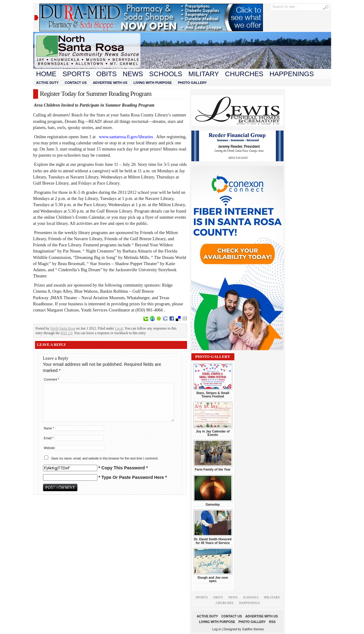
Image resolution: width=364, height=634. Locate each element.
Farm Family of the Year (213, 470)
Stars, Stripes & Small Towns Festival (213, 395)
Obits (107, 74)
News (133, 74)
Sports (76, 74)
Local (119, 328)
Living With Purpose (153, 83)
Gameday (213, 505)
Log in (217, 629)
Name (49, 428)
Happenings (292, 74)
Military (204, 74)
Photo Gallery (192, 83)
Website (49, 448)
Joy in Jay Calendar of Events (213, 433)
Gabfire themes (253, 629)
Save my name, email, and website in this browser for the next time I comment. (105, 458)
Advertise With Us (110, 83)
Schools (166, 74)
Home (46, 74)
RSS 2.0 (67, 333)
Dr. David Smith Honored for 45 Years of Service (213, 541)
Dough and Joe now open (213, 579)
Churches (244, 74)
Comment (52, 380)
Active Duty (47, 83)
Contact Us (76, 83)
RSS (272, 622)
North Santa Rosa (63, 328)
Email (49, 438)
